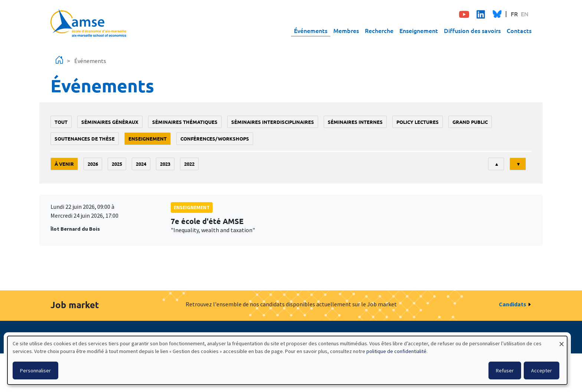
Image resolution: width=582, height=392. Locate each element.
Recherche (379, 30)
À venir (64, 164)
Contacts (519, 30)
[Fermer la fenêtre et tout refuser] (562, 341)
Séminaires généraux (110, 122)
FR (514, 14)
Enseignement (419, 30)
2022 (189, 164)
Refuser (505, 370)
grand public (470, 122)
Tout (61, 122)
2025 (117, 164)
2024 (141, 164)
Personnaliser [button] (35, 370)
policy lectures (418, 122)
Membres (346, 30)
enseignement (148, 139)
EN (525, 14)
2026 (93, 164)
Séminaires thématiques (185, 122)
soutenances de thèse (85, 139)
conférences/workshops (215, 139)
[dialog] (287, 360)
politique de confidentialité (396, 351)
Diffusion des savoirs (472, 30)
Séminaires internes (355, 122)
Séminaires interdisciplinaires (273, 122)
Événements (311, 30)
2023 (165, 164)
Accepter (542, 370)
